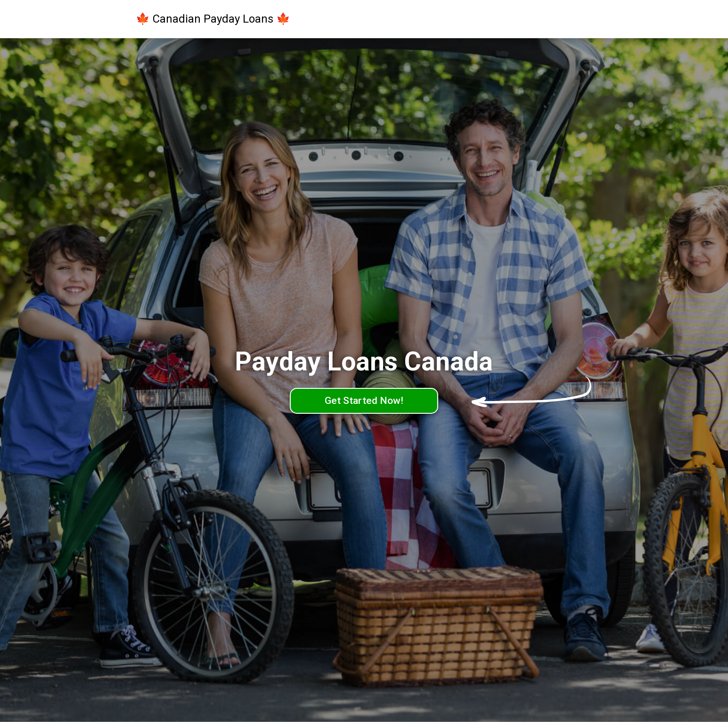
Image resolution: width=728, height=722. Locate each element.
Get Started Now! (364, 401)
